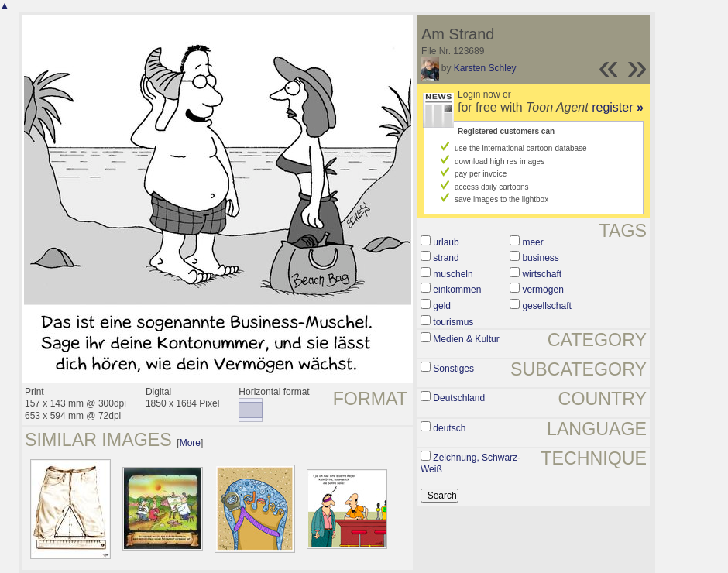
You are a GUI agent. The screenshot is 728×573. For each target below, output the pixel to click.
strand (446, 258)
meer (532, 242)
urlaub (446, 242)
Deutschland (459, 398)
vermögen (543, 290)
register (618, 107)
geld (442, 306)
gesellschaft (546, 306)
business (540, 258)
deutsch (449, 428)
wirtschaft (542, 274)
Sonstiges (453, 369)
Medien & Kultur (466, 339)
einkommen (457, 290)
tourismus (453, 322)
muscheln (453, 274)
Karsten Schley (485, 68)
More (190, 443)
